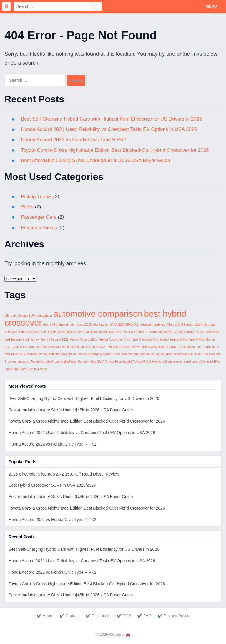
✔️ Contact (70, 616)
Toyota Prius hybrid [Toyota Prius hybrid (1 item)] (118, 361)
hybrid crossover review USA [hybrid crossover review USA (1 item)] (127, 347)
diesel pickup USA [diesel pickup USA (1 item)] (71, 332)
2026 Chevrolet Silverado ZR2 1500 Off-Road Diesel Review (64, 474)
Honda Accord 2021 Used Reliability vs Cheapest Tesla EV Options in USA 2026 (110, 129)
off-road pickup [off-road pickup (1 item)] (37, 354)
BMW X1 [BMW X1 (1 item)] (132, 324)
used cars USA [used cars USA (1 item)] (194, 361)
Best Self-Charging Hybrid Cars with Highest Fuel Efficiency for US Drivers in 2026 (112, 119)
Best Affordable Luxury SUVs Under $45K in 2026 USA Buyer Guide (96, 160)
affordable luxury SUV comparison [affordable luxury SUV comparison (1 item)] (28, 316)
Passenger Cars (39, 217)
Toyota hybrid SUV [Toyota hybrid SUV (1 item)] (91, 361)
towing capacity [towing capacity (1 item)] (18, 361)
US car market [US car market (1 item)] (172, 361)
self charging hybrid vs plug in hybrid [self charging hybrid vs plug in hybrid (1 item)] (147, 354)
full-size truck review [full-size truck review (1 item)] (25, 339)
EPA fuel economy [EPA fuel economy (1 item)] (158, 332)
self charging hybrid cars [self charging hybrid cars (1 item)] (66, 354)
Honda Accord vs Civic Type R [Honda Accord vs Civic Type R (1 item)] (120, 339)
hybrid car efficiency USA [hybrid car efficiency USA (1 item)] (88, 347)
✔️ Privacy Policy (173, 616)
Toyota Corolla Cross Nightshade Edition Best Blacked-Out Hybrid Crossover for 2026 (116, 150)
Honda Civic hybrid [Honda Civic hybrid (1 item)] (156, 339)
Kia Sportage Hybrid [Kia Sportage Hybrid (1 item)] (162, 347)
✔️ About (45, 616)
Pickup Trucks (36, 197)
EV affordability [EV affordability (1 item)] (183, 332)
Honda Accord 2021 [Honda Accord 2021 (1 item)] (55, 339)
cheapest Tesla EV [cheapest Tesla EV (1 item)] (153, 324)
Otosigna (117, 634)
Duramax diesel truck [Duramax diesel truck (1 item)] (99, 332)
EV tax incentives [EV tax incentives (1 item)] (207, 332)
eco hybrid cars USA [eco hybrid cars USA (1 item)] (130, 332)
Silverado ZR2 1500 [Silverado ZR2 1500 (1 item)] (188, 354)
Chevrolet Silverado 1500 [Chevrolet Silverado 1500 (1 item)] (185, 324)
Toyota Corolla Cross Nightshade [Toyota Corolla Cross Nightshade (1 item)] (53, 361)
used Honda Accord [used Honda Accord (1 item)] (33, 369)
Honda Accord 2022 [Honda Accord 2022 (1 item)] (84, 339)
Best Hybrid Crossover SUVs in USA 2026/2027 (52, 485)
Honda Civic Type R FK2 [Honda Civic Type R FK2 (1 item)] (187, 339)
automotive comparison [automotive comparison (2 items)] (98, 314)
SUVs (27, 207)
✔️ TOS (124, 616)
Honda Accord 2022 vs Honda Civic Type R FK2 (74, 140)
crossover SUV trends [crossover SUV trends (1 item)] (41, 332)
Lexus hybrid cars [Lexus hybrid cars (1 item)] (190, 347)
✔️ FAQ (144, 616)
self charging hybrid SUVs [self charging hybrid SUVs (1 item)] (102, 354)
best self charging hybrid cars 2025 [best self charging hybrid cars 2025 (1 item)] (68, 324)
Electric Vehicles (39, 228)
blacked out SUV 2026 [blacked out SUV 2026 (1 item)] (109, 324)
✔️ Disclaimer (98, 616)
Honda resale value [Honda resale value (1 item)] (55, 347)
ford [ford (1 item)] (7, 339)
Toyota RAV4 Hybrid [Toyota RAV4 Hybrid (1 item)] (147, 361)
